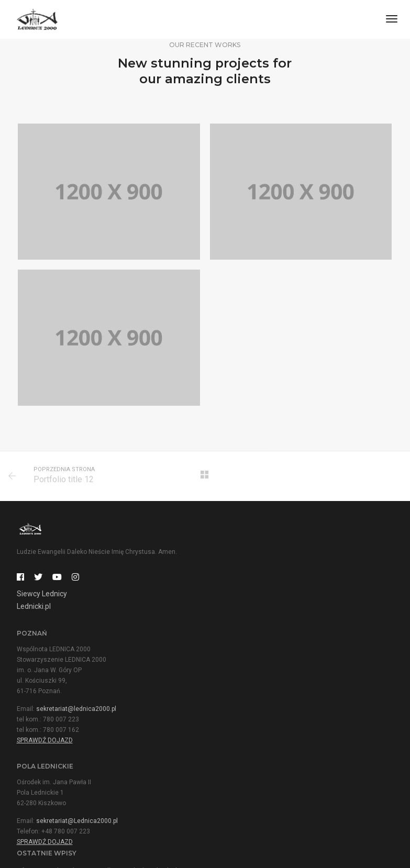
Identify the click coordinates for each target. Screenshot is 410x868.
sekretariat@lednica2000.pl (273, 604)
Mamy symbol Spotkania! (249, 700)
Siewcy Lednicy (42, 595)
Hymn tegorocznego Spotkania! (258, 743)
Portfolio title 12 (64, 480)
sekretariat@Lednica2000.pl (77, 717)
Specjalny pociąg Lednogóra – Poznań (268, 765)
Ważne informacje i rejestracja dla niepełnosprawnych (292, 722)
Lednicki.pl (34, 608)
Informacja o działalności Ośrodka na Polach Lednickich (294, 679)
